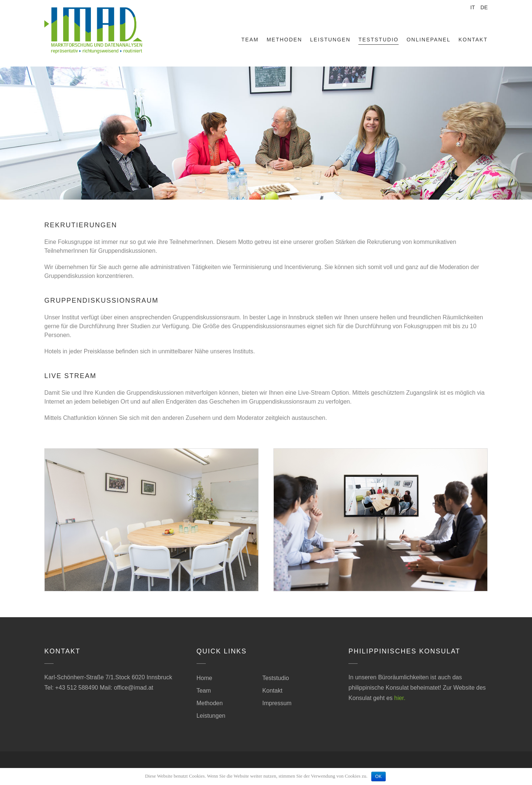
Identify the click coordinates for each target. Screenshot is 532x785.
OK (378, 776)
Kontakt (473, 40)
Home (204, 678)
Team (250, 40)
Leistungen (330, 40)
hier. (400, 698)
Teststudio (378, 40)
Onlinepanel (428, 40)
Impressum (277, 703)
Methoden (284, 40)
